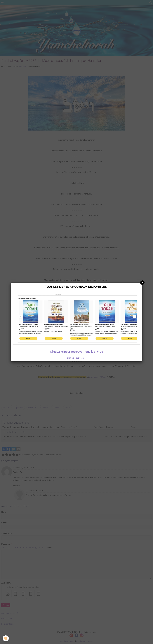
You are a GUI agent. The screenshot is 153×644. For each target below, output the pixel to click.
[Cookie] (6, 638)
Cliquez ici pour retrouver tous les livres (76, 352)
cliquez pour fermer (77, 358)
